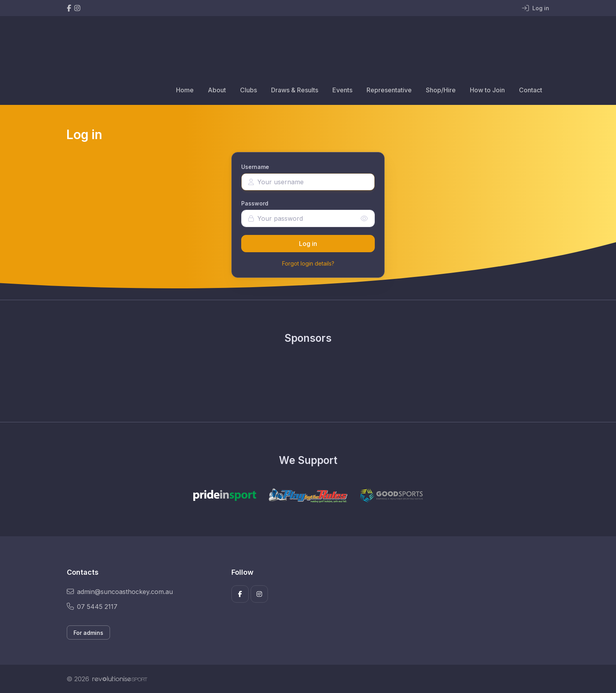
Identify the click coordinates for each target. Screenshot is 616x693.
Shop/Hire (441, 90)
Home (185, 90)
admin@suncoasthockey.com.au (120, 592)
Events (342, 90)
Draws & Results (295, 90)
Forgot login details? (308, 263)
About (217, 90)
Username (255, 167)
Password (255, 203)
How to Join (487, 90)
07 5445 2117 (92, 607)
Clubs (248, 90)
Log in (308, 244)
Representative (389, 90)
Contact (531, 90)
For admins (88, 633)
